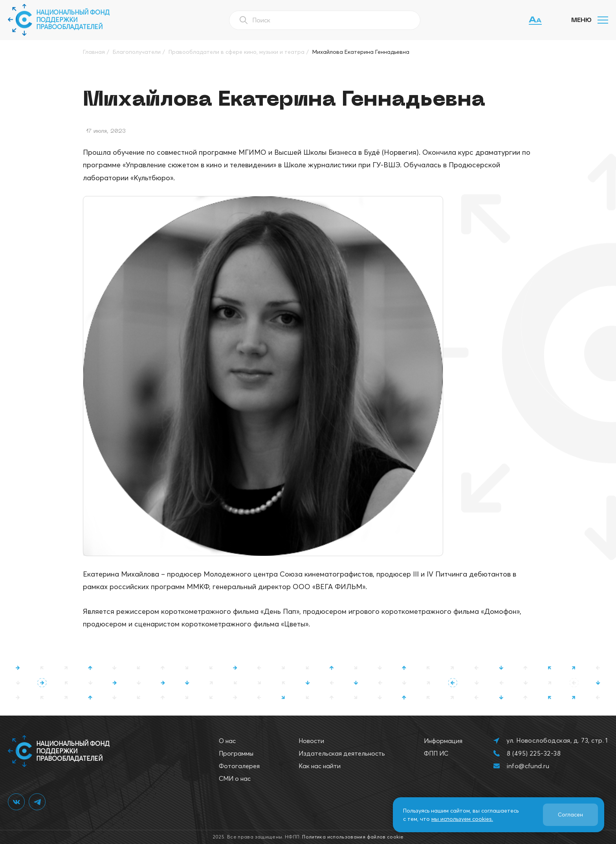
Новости (311, 741)
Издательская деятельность (342, 753)
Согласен (570, 815)
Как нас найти (320, 766)
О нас (227, 741)
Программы (236, 753)
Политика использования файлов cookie (353, 837)
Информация (443, 741)
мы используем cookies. (462, 819)
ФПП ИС (436, 753)
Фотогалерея (239, 766)
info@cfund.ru (528, 766)
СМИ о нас (235, 778)
